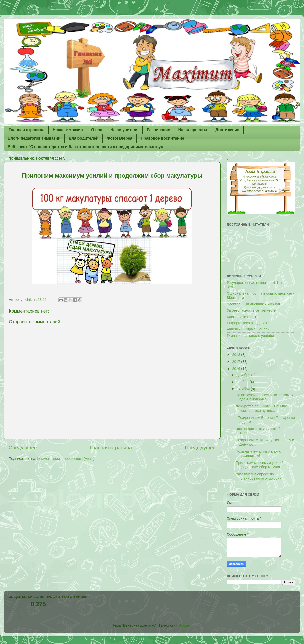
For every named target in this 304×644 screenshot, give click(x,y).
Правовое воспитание (162, 138)
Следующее (23, 448)
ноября (243, 382)
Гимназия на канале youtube (250, 336)
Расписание (158, 130)
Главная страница (27, 130)
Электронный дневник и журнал (253, 304)
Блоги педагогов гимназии (34, 138)
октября (244, 389)
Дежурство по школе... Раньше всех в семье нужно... (261, 408)
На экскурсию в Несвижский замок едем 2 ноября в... (264, 397)
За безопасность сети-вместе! (252, 310)
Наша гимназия (68, 130)
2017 (237, 362)
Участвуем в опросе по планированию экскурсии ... (261, 476)
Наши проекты (193, 130)
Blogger (185, 625)
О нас (97, 130)
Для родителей (83, 138)
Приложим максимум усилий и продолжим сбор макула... (261, 465)
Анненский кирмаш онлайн (249, 329)
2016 (237, 369)
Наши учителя (124, 130)
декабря (244, 375)
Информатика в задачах (247, 323)
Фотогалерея (119, 138)
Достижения (227, 130)
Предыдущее (200, 448)
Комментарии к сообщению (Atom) (66, 459)
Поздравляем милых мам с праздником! (258, 454)
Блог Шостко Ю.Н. (242, 317)
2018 (237, 355)
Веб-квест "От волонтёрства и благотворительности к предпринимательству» (85, 147)
